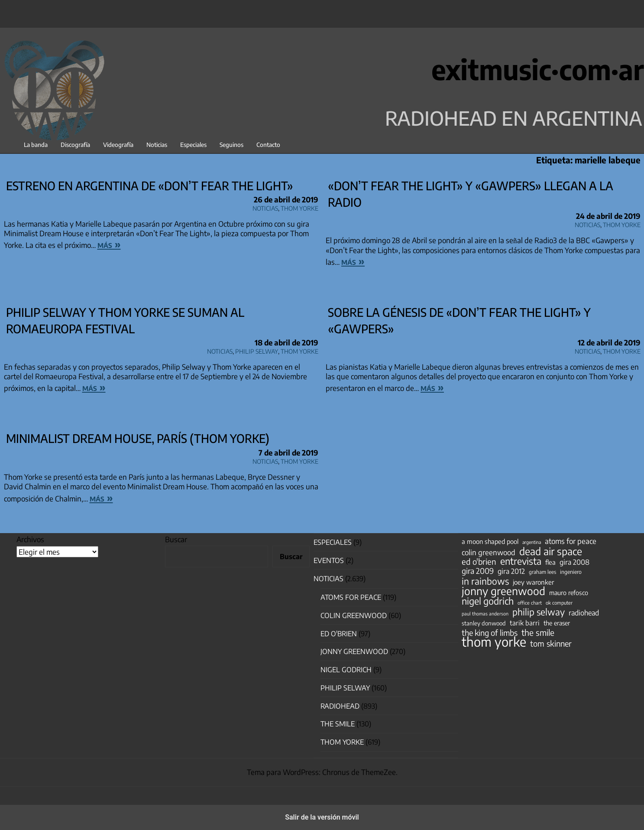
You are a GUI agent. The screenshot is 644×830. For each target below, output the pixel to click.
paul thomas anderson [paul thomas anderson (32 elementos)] (485, 614)
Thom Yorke (299, 207)
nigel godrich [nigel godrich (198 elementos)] (488, 601)
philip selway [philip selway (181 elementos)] (539, 612)
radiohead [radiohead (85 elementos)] (584, 613)
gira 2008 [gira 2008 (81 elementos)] (574, 562)
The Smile (338, 724)
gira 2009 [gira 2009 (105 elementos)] (478, 571)
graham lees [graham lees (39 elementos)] (542, 572)
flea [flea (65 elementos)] (550, 562)
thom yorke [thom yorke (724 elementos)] (494, 641)
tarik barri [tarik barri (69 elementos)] (525, 623)
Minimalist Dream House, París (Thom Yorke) (138, 438)
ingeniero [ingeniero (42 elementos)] (571, 572)
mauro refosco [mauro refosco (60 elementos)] (569, 592)
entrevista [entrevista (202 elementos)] (521, 561)
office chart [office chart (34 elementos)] (530, 603)
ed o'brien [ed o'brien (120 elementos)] (479, 562)
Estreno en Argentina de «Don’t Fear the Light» (150, 186)
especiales (333, 542)
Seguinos (231, 145)
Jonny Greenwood (354, 651)
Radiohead (340, 706)
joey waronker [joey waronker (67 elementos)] (533, 582)
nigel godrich (346, 670)
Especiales (193, 145)
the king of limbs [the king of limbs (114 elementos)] (490, 633)
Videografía (118, 145)
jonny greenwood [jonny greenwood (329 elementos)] (503, 591)
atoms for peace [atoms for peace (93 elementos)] (571, 541)
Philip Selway (257, 350)
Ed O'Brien (339, 634)
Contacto (268, 145)
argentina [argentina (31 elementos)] (532, 542)
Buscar (176, 539)
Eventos (329, 560)
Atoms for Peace (351, 597)
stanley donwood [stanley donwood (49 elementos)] (484, 623)
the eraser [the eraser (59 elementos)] (557, 623)
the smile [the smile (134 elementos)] (538, 632)
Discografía (75, 145)
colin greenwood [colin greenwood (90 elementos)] (489, 553)
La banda (36, 145)
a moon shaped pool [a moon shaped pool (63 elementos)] (490, 541)
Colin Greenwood (354, 615)
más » (109, 244)
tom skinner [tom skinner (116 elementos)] (551, 644)
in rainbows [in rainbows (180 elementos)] (485, 581)
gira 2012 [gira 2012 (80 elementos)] (511, 571)
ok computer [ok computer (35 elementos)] (559, 602)
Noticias (157, 145)
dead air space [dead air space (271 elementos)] (551, 551)
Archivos (30, 539)
